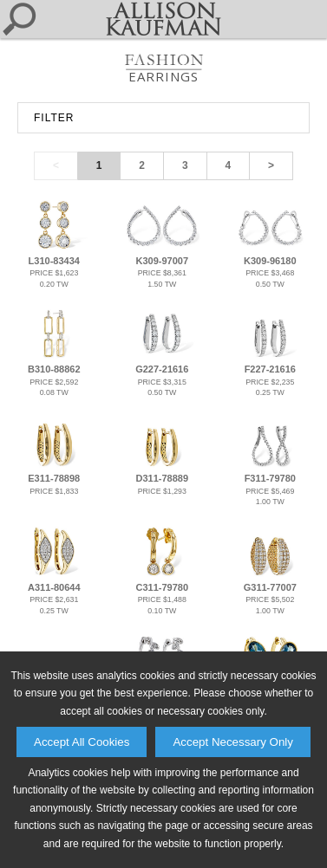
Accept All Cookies (82, 742)
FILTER (54, 118)
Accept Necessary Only (233, 742)
